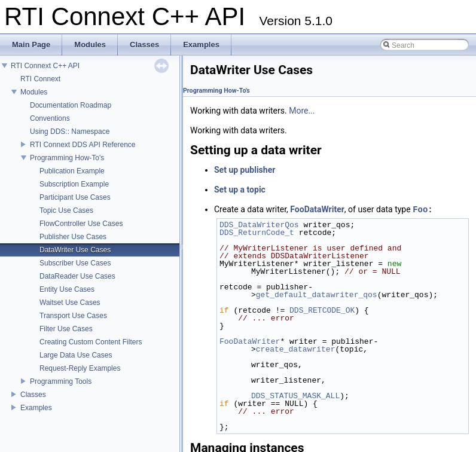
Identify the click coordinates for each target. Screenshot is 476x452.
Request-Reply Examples (80, 368)
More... (302, 111)
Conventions (50, 118)
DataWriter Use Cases (75, 250)
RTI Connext (40, 79)
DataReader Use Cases (77, 276)
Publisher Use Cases (73, 237)
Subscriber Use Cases (75, 263)
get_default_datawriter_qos (317, 295)
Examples (36, 408)
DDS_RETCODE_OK (322, 310)
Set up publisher (245, 170)
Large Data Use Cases (76, 355)
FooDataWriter (317, 210)
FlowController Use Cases (81, 224)
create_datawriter (296, 349)
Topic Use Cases (66, 210)
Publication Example (72, 171)
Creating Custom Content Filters (91, 342)
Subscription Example (74, 184)
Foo (420, 210)
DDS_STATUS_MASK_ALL (295, 396)
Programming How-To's (67, 158)
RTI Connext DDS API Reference (83, 145)
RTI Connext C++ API (45, 66)
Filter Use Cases (66, 329)
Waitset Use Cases (70, 303)
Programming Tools (61, 381)
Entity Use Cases (67, 289)
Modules (34, 92)
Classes (33, 395)
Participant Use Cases (75, 197)
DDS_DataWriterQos (259, 225)
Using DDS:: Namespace (70, 132)
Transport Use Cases (73, 316)
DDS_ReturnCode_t (257, 233)
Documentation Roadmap (71, 105)
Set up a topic (240, 190)
